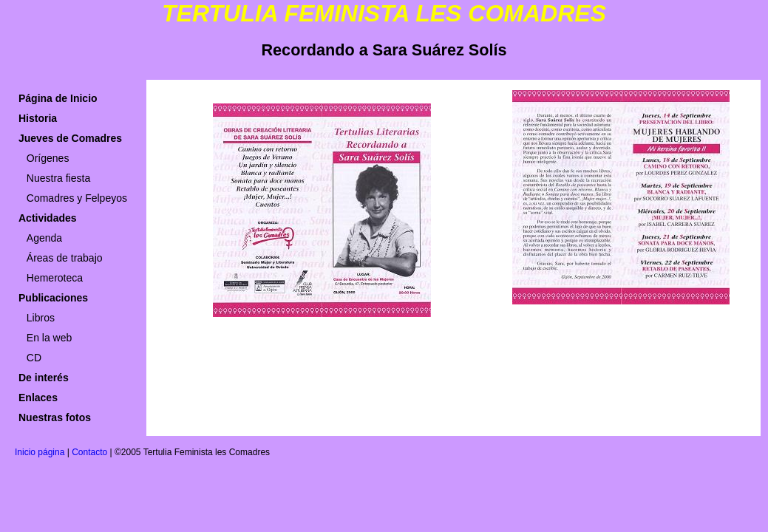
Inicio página (40, 452)
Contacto (89, 452)
